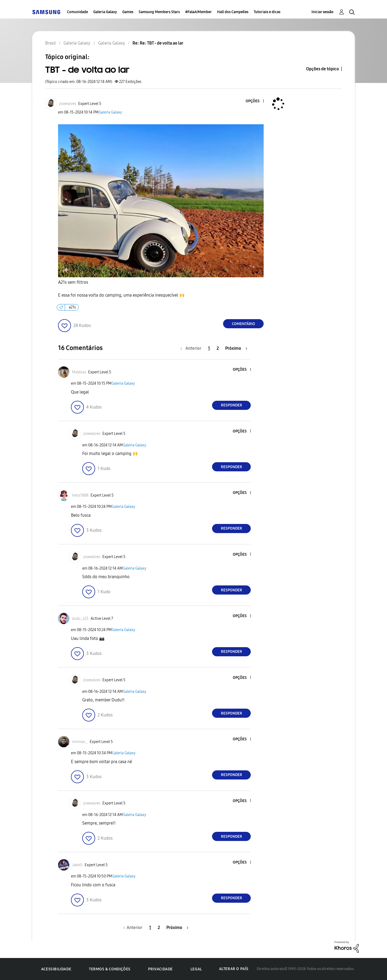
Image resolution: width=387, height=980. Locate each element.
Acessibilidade (56, 969)
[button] (255, 101)
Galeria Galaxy (105, 12)
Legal (196, 969)
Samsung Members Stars (159, 12)
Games (128, 12)
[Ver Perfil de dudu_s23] (80, 619)
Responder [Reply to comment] (232, 405)
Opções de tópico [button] (322, 69)
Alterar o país (234, 969)
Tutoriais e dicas (267, 12)
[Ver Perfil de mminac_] (80, 742)
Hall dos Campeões (233, 12)
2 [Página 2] (218, 348)
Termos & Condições (110, 969)
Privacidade (160, 969)
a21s (72, 307)
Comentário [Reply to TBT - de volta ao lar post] (243, 324)
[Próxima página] (236, 348)
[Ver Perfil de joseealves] (68, 104)
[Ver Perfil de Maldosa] (79, 372)
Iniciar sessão (322, 12)
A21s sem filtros (74, 282)
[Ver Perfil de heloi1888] (80, 495)
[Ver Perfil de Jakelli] (77, 865)
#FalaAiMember (198, 12)
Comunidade (77, 12)
